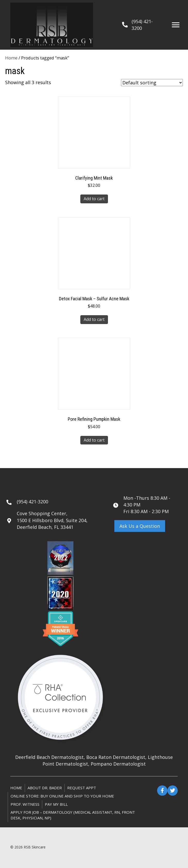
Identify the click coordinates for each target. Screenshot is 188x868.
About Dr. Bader (45, 788)
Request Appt (82, 788)
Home (11, 58)
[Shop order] (152, 83)
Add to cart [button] (94, 199)
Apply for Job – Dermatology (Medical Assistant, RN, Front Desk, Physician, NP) (73, 815)
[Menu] (176, 25)
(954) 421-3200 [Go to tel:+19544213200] (32, 502)
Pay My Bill (56, 804)
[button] (140, 526)
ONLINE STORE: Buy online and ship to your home (62, 796)
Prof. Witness (25, 804)
